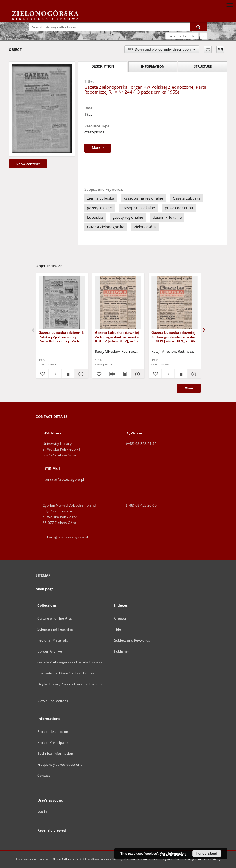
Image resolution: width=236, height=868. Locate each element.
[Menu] (229, 5)
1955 (88, 114)
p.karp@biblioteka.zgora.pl (66, 537)
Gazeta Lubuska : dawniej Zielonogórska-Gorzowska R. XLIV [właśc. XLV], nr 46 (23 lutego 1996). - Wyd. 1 (173, 337)
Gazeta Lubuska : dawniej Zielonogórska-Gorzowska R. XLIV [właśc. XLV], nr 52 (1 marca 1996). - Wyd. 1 (117, 337)
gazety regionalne (128, 217)
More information (173, 854)
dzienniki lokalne (167, 217)
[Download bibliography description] (55, 374)
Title (118, 629)
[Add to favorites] (208, 49)
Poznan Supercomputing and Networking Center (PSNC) (172, 859)
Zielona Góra (145, 227)
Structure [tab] (203, 66)
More (189, 388)
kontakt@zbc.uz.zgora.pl (64, 479)
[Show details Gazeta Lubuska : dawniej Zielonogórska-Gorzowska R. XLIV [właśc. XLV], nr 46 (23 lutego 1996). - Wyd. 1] (193, 374)
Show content (28, 164)
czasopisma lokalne (138, 208)
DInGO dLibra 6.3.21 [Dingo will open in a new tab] (69, 859)
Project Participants (53, 742)
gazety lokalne (99, 208)
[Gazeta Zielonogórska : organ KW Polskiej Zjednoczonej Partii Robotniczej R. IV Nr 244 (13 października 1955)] (42, 109)
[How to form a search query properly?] (203, 36)
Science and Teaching (55, 629)
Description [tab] (103, 66)
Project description (53, 732)
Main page (45, 589)
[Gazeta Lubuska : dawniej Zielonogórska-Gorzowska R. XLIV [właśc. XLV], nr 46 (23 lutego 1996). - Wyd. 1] (175, 303)
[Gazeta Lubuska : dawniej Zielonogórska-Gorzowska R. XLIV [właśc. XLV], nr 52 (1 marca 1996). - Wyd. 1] (118, 303)
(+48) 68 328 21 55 (141, 444)
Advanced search (182, 36)
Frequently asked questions (60, 764)
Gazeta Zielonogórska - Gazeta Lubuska (70, 662)
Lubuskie (95, 217)
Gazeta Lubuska (187, 198)
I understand (207, 854)
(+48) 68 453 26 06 (141, 505)
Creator (120, 618)
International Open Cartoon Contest (67, 673)
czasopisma (94, 132)
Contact (44, 775)
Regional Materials (53, 640)
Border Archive (50, 651)
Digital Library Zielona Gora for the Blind (71, 684)
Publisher (122, 651)
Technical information (55, 753)
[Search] (199, 27)
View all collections (53, 701)
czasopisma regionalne (143, 198)
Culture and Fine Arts (55, 618)
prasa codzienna (179, 208)
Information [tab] (153, 66)
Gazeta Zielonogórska (106, 227)
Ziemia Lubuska (101, 198)
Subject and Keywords (132, 640)
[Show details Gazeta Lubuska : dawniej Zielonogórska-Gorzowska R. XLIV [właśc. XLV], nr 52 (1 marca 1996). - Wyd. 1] (137, 374)
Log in (42, 811)
